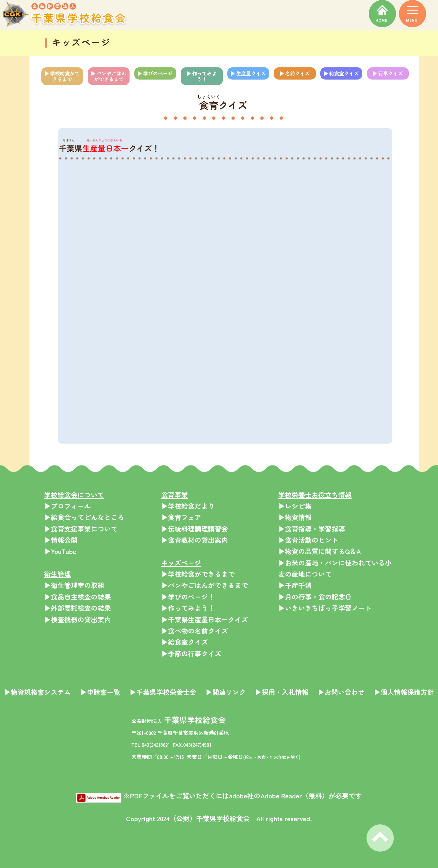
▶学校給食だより (188, 506)
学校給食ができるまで (62, 76)
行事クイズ (388, 73)
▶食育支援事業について (81, 529)
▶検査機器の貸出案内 (78, 619)
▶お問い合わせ (341, 692)
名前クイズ (295, 73)
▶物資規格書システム (38, 692)
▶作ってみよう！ (188, 608)
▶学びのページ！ (188, 597)
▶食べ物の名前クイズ (195, 631)
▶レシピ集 (295, 506)
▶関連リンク (226, 692)
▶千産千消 (295, 585)
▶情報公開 (61, 540)
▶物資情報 (295, 517)
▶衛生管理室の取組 (74, 585)
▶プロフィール (68, 506)
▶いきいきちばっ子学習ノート (325, 608)
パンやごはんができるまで (109, 76)
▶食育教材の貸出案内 (195, 540)
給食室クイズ (341, 73)
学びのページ (155, 73)
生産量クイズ (248, 73)
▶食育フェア (181, 517)
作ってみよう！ (202, 76)
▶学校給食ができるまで (198, 574)
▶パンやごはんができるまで (205, 585)
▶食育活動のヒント (308, 540)
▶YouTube (60, 551)
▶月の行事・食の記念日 (315, 597)
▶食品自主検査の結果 (78, 597)
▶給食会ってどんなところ (84, 517)
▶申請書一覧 (100, 692)
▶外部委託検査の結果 (78, 608)
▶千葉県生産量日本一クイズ (205, 619)
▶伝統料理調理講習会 (195, 529)
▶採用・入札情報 (282, 692)
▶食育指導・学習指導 (312, 529)
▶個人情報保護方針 (404, 692)
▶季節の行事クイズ (191, 653)
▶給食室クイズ (185, 642)
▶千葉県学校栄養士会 (163, 692)
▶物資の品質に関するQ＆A (320, 551)
